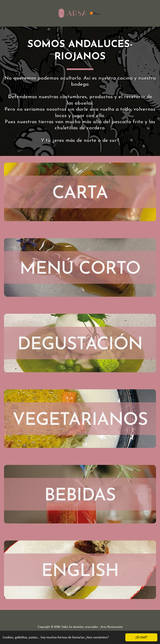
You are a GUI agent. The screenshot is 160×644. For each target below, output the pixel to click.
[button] (6, 13)
